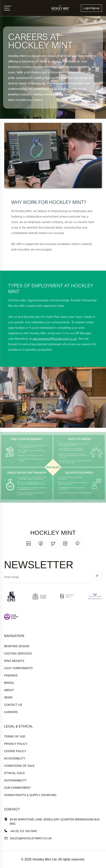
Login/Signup (91, 8)
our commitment (17, 788)
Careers (11, 712)
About (9, 690)
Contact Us (13, 705)
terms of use (15, 736)
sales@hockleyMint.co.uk (28, 838)
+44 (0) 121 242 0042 (20, 831)
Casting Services (18, 653)
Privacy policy (16, 744)
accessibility (15, 758)
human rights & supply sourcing (30, 795)
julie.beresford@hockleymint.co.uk (55, 339)
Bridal (9, 683)
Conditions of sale (19, 766)
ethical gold (14, 773)
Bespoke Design (17, 646)
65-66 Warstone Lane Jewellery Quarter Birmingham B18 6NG (52, 822)
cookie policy (15, 751)
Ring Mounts (14, 661)
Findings (11, 675)
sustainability (15, 780)
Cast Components (18, 668)
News (8, 697)
